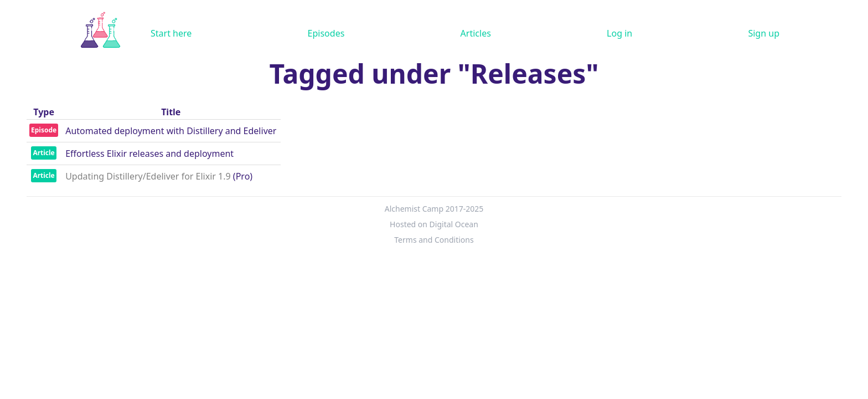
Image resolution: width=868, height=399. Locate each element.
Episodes (326, 33)
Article (43, 153)
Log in (619, 33)
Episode (44, 130)
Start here (171, 33)
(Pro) (243, 176)
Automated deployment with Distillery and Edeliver (171, 131)
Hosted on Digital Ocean (434, 224)
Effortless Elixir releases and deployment (149, 154)
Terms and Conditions (434, 240)
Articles (476, 33)
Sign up (764, 33)
